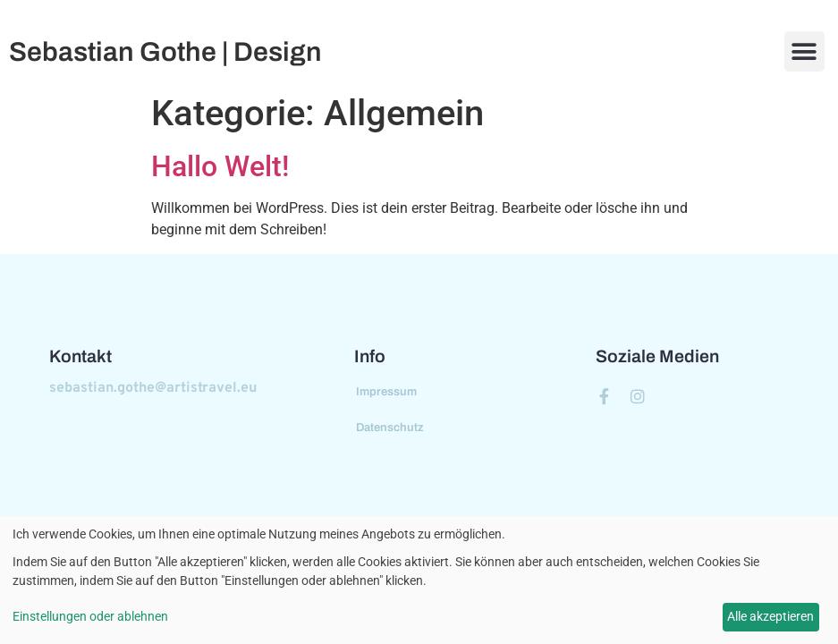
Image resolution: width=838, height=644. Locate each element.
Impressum (386, 392)
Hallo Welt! (220, 166)
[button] (804, 51)
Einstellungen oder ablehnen (90, 616)
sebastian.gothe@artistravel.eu (153, 388)
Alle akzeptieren (770, 616)
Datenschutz (390, 428)
